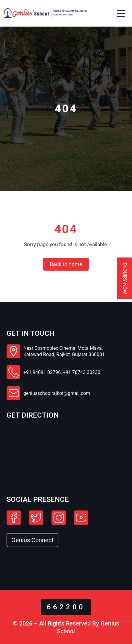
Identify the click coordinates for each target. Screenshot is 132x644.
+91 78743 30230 (82, 372)
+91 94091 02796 (42, 372)
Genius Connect (32, 540)
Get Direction (33, 415)
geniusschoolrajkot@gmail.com (57, 393)
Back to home (66, 264)
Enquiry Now (125, 278)
